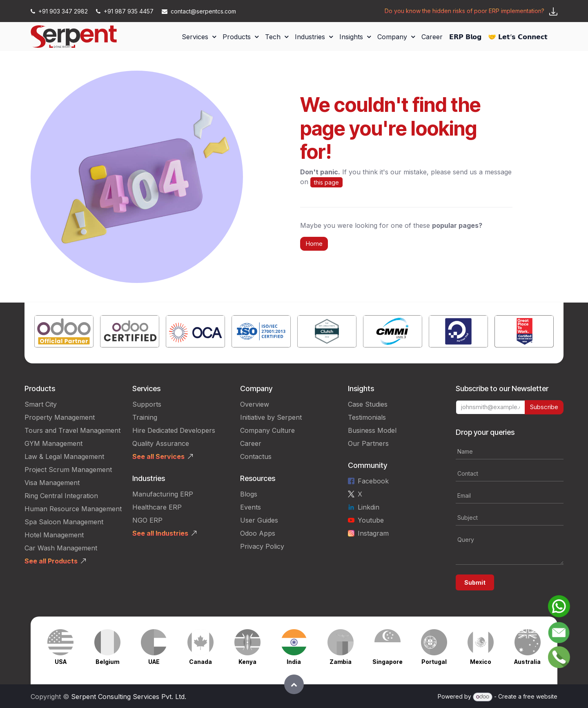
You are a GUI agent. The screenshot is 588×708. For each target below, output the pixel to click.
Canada (200, 662)
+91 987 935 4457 (126, 11)
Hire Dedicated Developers (174, 430)
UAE (154, 662)
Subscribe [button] (544, 407)
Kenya (247, 662)
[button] (294, 684)
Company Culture (267, 430)
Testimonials (367, 417)
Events (251, 507)
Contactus (256, 456)
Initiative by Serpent (271, 417)
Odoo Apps (258, 533)
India (294, 662)
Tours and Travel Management (72, 430)
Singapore (388, 662)
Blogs (249, 494)
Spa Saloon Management (64, 522)
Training (145, 417)
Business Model (372, 430)
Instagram (373, 533)
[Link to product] (64, 333)
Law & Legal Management (64, 456)
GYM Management (53, 443)
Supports (147, 404)
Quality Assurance (161, 443)
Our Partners (368, 443)
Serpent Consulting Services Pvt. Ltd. (129, 697)
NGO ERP (147, 520)
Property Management (60, 417)
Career (251, 443)
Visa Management (52, 483)
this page (326, 182)
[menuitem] (199, 37)
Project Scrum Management (68, 470)
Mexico (481, 662)
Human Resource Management (73, 509)
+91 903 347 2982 (60, 11)
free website (540, 696)
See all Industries (160, 533)
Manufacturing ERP (163, 494)
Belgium (107, 662)
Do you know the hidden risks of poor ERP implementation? (464, 11)
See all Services (158, 456)
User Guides (259, 520)
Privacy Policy (262, 546)
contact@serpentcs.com (199, 11)
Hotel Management (54, 535)
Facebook (373, 481)
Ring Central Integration (61, 496)
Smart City (41, 404)
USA (61, 662)
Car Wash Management (61, 548)
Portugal (434, 662)
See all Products (51, 561)
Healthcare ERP (157, 507)
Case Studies (368, 404)
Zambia (341, 662)
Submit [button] (475, 582)
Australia (527, 662)
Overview (255, 404)
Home (314, 244)
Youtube (371, 520)
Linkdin (369, 507)
